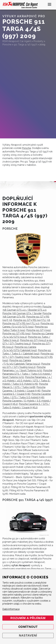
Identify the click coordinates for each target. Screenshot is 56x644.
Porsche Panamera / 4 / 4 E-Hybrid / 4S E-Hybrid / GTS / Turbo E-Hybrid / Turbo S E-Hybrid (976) (27, 381)
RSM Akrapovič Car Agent (17, 41)
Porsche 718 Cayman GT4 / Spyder (22, 313)
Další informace (11, 609)
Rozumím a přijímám (28, 618)
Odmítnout (28, 627)
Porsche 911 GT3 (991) (39, 330)
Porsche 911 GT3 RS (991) (17, 333)
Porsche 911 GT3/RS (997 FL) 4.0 (21, 323)
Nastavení (28, 635)
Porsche (26, 148)
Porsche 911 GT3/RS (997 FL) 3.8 (32, 320)
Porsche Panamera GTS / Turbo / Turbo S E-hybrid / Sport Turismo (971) (27, 374)
